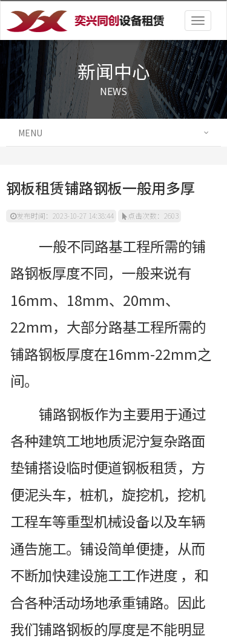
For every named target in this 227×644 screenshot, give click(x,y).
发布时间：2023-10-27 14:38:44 (62, 215)
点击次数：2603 (150, 215)
